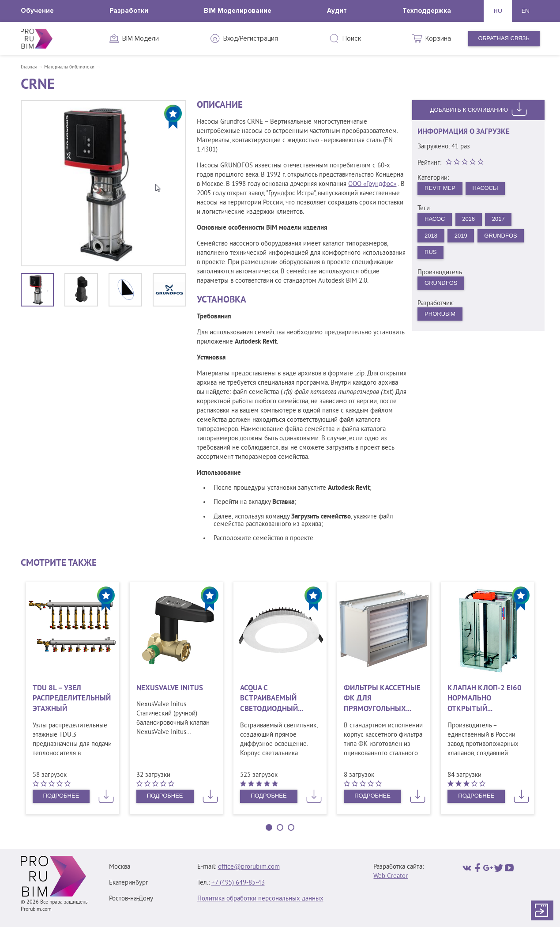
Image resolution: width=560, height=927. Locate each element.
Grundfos (500, 236)
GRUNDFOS (441, 283)
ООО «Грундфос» (372, 184)
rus (430, 252)
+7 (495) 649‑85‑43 (238, 883)
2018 (431, 236)
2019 (461, 236)
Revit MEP (440, 188)
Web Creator (391, 876)
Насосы (485, 188)
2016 (468, 219)
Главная (29, 67)
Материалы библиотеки (69, 67)
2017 (498, 219)
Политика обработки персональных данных (260, 899)
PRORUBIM (440, 314)
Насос (435, 219)
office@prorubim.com (249, 867)
